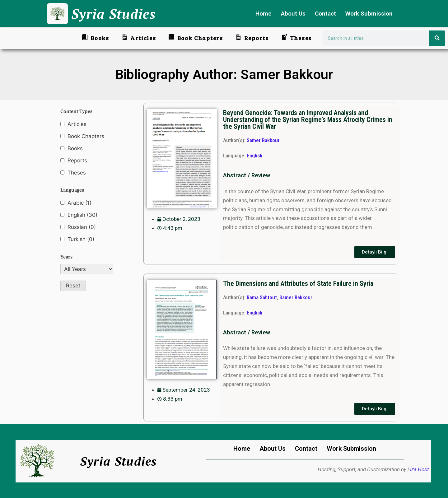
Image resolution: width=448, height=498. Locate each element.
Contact (325, 14)
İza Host (419, 469)
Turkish (81, 239)
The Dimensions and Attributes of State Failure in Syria (298, 283)
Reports (77, 161)
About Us (293, 14)
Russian (82, 227)
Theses (77, 173)
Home (264, 14)
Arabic (79, 203)
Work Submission (369, 14)
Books (75, 148)
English (82, 215)
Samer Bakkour (263, 140)
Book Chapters (86, 136)
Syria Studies (114, 14)
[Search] (437, 38)
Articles (77, 124)
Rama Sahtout (262, 297)
